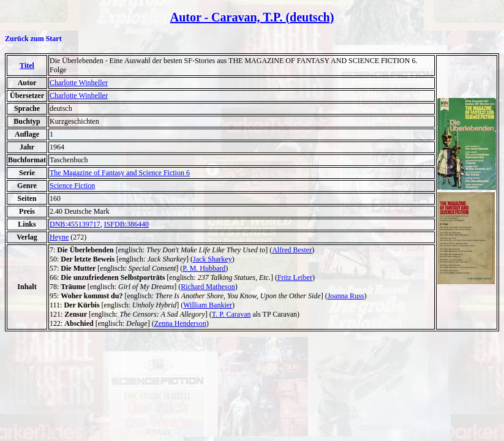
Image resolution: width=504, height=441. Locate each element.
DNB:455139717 (75, 224)
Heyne (59, 237)
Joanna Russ (346, 296)
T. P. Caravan (231, 314)
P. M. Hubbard (204, 268)
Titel (27, 66)
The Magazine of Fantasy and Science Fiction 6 (120, 173)
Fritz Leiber (295, 277)
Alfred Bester (292, 250)
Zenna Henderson (180, 323)
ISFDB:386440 (126, 224)
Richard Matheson (208, 287)
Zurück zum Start (33, 39)
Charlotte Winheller (79, 83)
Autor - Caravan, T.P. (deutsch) (252, 17)
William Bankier (208, 305)
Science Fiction (72, 186)
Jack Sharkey (213, 259)
